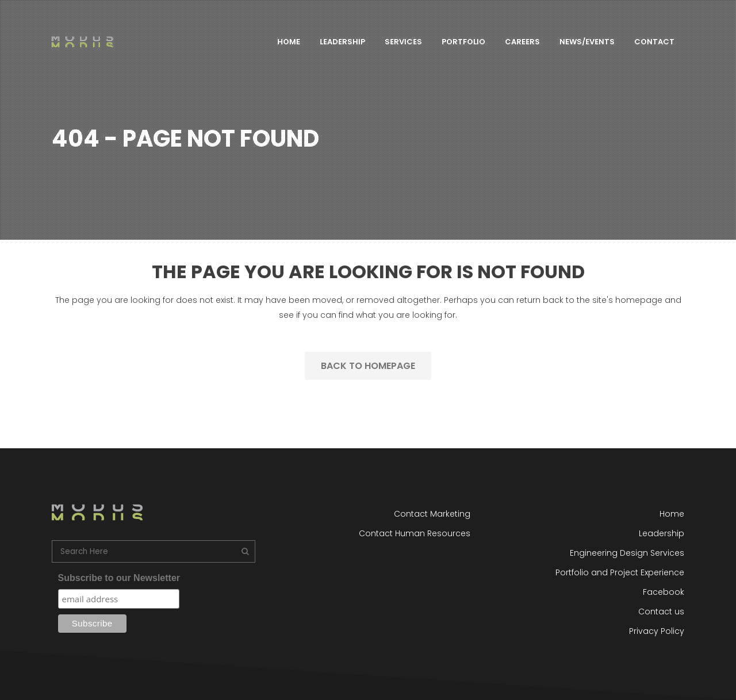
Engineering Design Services (627, 553)
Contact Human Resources (415, 533)
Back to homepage (368, 366)
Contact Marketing (432, 514)
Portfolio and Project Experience (620, 572)
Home (672, 514)
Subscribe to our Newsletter (119, 578)
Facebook (664, 592)
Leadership (662, 533)
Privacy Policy (657, 631)
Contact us (661, 611)
